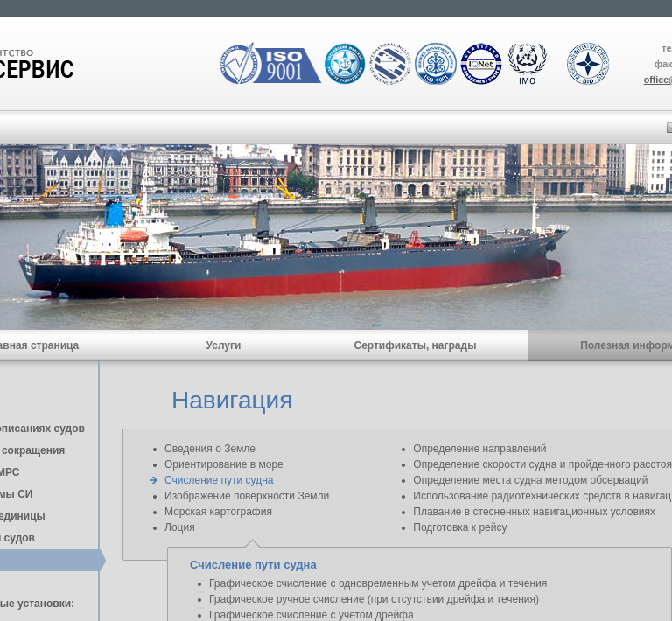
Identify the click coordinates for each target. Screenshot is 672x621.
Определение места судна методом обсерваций (530, 480)
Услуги (224, 345)
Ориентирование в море (224, 464)
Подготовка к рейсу (460, 527)
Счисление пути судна (219, 480)
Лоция (180, 527)
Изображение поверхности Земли (247, 496)
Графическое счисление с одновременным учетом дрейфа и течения (378, 583)
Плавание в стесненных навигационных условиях (534, 512)
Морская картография (218, 512)
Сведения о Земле (210, 449)
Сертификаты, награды (415, 345)
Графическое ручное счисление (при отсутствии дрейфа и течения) (374, 599)
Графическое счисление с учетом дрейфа (311, 615)
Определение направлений (479, 449)
